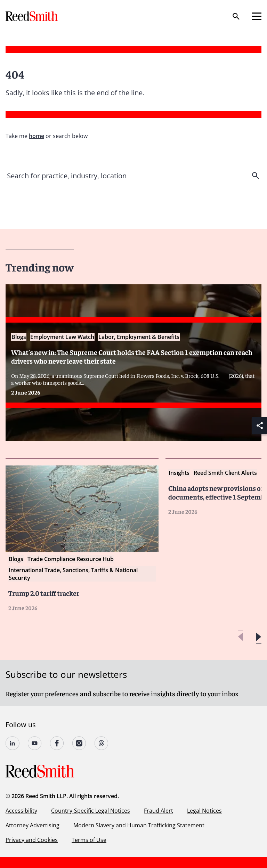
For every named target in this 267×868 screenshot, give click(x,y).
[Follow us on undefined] (13, 743)
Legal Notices (204, 811)
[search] (256, 176)
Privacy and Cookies (32, 840)
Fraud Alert (159, 811)
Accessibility (21, 811)
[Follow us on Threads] (102, 743)
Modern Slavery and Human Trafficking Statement (139, 825)
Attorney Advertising (33, 825)
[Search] (236, 16)
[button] (258, 637)
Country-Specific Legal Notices (91, 811)
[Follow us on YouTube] (35, 743)
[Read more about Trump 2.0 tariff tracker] (82, 538)
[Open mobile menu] (257, 16)
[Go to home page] (32, 16)
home (37, 136)
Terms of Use (89, 840)
